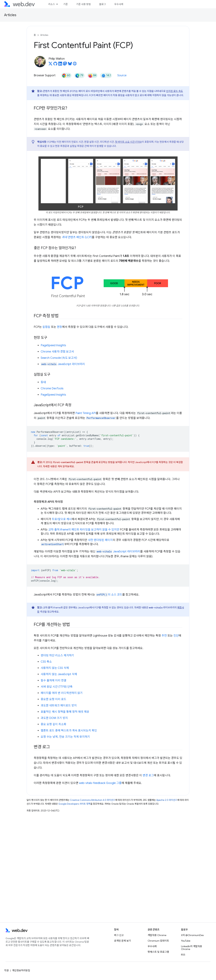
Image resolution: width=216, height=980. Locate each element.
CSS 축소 (46, 662)
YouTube (186, 941)
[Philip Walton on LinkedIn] (60, 65)
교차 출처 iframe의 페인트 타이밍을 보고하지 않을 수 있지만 (84, 530)
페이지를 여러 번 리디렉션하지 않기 (62, 693)
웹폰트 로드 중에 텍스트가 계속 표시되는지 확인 (69, 731)
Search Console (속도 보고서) (59, 358)
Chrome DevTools (52, 388)
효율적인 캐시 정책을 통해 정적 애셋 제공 (65, 712)
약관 (6, 970)
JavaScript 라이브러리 (63, 364)
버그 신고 (119, 935)
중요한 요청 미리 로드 (53, 699)
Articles (10, 15)
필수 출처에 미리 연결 (53, 681)
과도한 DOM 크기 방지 (54, 718)
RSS (183, 955)
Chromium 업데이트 (158, 941)
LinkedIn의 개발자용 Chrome (192, 948)
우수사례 (119, 4)
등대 (43, 382)
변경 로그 (148, 775)
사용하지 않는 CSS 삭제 (55, 668)
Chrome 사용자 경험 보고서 (57, 352)
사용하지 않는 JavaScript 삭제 (59, 674)
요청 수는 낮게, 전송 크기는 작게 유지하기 (65, 737)
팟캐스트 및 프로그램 (158, 952)
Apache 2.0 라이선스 (167, 800)
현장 (59, 327)
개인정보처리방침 (21, 970)
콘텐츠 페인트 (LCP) (77, 237)
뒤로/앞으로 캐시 (62, 519)
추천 (164, 636)
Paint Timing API (86, 413)
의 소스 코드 (109, 595)
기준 (66, 4)
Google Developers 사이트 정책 (74, 804)
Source (122, 75)
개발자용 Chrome (157, 935)
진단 (176, 636)
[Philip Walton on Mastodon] (65, 65)
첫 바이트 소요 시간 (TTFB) (128, 142)
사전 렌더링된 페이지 (100, 540)
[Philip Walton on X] (50, 65)
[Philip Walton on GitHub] (55, 65)
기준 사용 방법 (83, 4)
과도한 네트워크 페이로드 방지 (59, 706)
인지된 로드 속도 (175, 91)
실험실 (46, 327)
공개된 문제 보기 (123, 941)
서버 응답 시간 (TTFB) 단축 (57, 687)
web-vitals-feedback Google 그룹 (100, 783)
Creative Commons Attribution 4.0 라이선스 (93, 800)
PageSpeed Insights (53, 345)
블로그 (103, 4)
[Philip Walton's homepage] (75, 65)
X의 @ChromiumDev (192, 935)
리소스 (52, 4)
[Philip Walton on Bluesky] (70, 65)
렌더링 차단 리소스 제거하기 (57, 655)
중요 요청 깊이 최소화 (53, 724)
